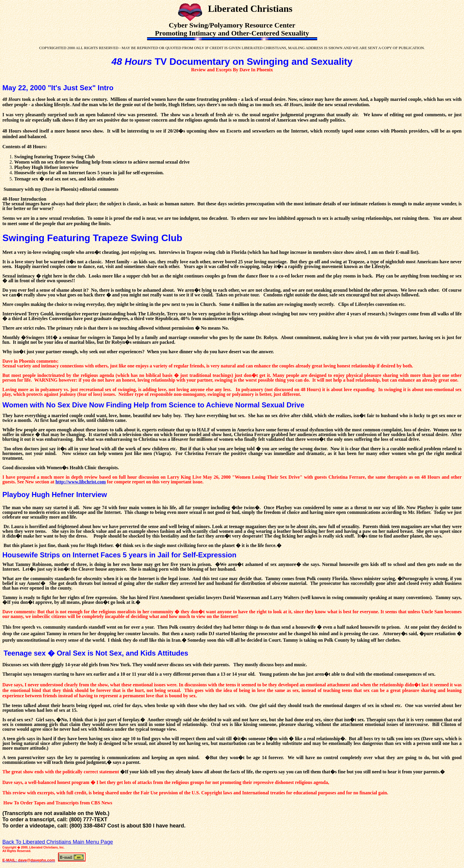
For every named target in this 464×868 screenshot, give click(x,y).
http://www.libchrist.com (81, 482)
